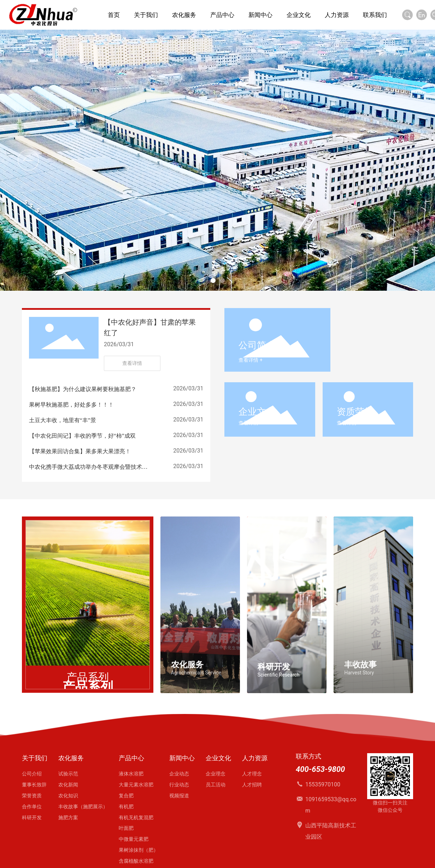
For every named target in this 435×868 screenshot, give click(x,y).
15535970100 (323, 784)
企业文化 (257, 412)
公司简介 (257, 345)
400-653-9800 (320, 769)
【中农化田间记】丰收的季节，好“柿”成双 (82, 436)
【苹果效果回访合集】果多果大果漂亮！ (80, 451)
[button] (213, 281)
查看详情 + (250, 360)
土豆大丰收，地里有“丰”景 (63, 420)
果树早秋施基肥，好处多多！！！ (71, 405)
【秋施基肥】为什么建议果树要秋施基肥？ (83, 389)
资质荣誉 (355, 412)
